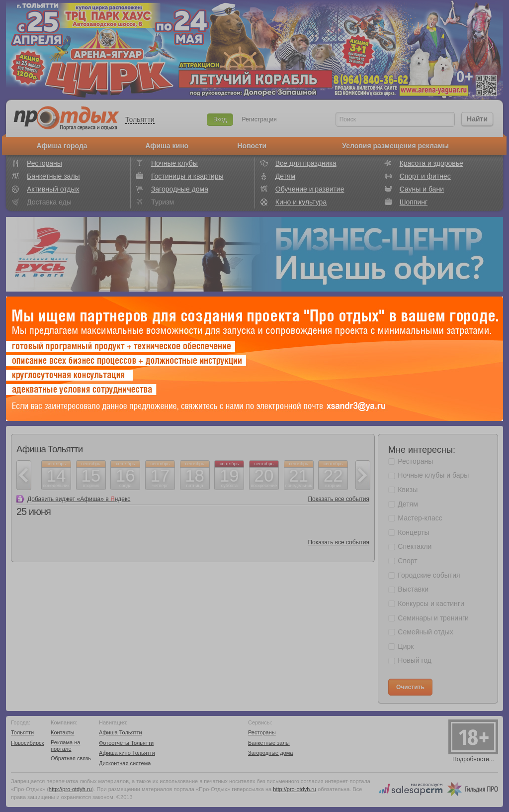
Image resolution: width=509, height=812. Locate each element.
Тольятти (140, 119)
